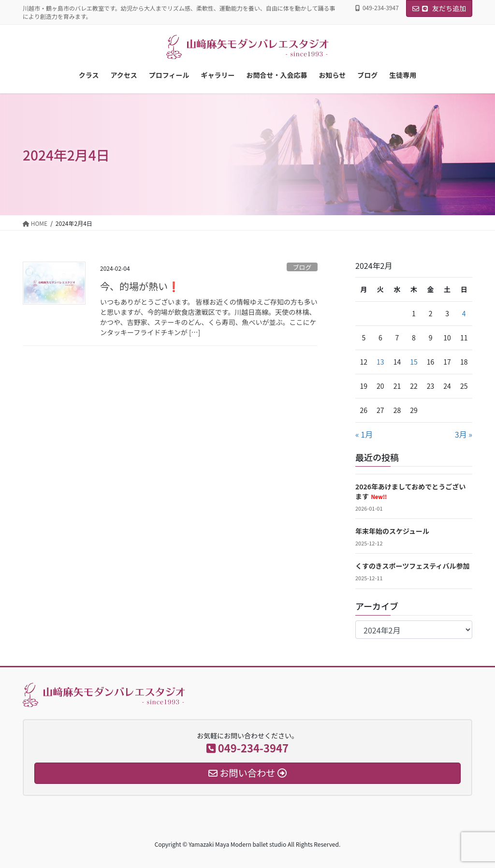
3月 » (464, 434)
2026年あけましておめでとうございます (410, 491)
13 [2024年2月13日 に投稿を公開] (380, 362)
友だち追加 (439, 8)
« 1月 (364, 434)
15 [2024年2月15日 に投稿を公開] (414, 362)
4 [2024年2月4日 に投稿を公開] (464, 313)
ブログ (302, 267)
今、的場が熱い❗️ (140, 286)
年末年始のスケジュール (392, 531)
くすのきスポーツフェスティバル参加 (412, 566)
